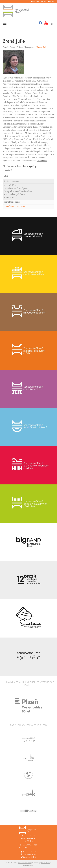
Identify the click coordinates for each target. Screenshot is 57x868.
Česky (12, 47)
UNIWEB (27, 866)
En (53, 24)
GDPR (43, 2)
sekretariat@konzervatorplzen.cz (29, 848)
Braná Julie (42, 47)
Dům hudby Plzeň (29, 854)
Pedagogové (30, 47)
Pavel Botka (46, 863)
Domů (5, 47)
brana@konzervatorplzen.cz (16, 206)
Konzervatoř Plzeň (29, 852)
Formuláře (35, 2)
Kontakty (51, 2)
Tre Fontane (42, 161)
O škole (20, 47)
